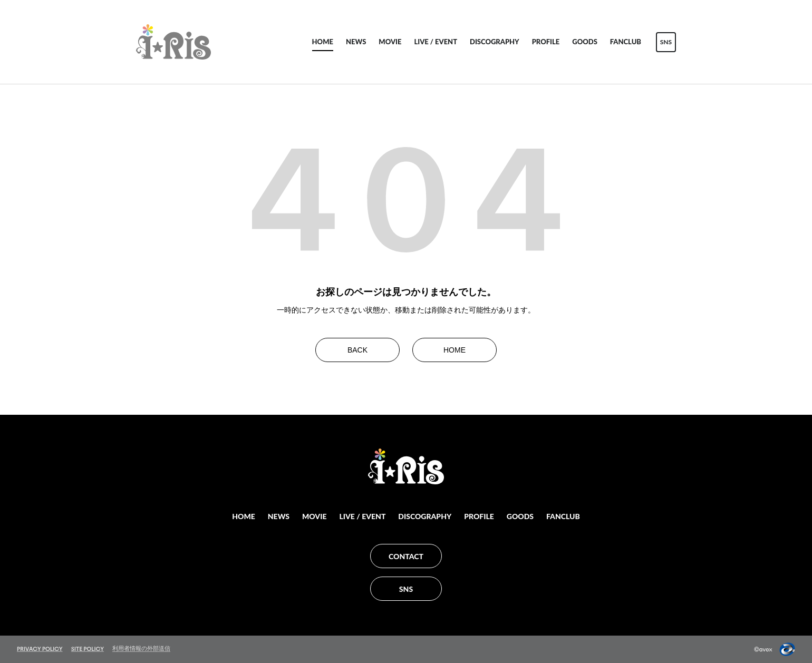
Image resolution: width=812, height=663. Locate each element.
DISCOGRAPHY (495, 42)
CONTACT (406, 556)
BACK (357, 350)
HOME (323, 42)
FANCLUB (626, 42)
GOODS (585, 42)
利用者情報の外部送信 (141, 648)
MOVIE (390, 42)
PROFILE (546, 42)
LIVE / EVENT (436, 42)
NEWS (356, 42)
